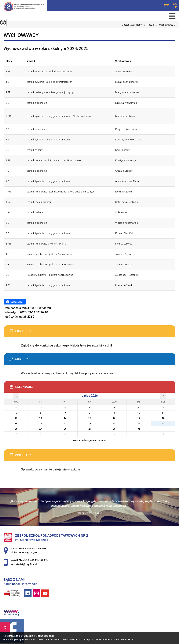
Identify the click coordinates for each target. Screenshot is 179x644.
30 (114, 429)
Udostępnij (15, 302)
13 (41, 418)
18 (163, 418)
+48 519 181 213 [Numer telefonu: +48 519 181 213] (39, 560)
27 (41, 429)
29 (90, 429)
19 (16, 424)
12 (16, 418)
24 (139, 424)
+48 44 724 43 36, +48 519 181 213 (175, 6)
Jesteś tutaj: (129, 25)
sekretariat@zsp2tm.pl (167, 6)
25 (163, 424)
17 (139, 418)
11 (163, 413)
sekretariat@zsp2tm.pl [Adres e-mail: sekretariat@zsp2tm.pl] (24, 564)
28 (65, 429)
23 (114, 424)
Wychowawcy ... (165, 25)
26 (16, 429)
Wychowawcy (21, 35)
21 (65, 424)
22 (90, 424)
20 (41, 424)
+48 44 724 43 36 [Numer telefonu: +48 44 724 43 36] (20, 560)
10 (139, 413)
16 (114, 418)
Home (139, 25)
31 (139, 429)
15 (90, 418)
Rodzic (148, 25)
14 (65, 418)
